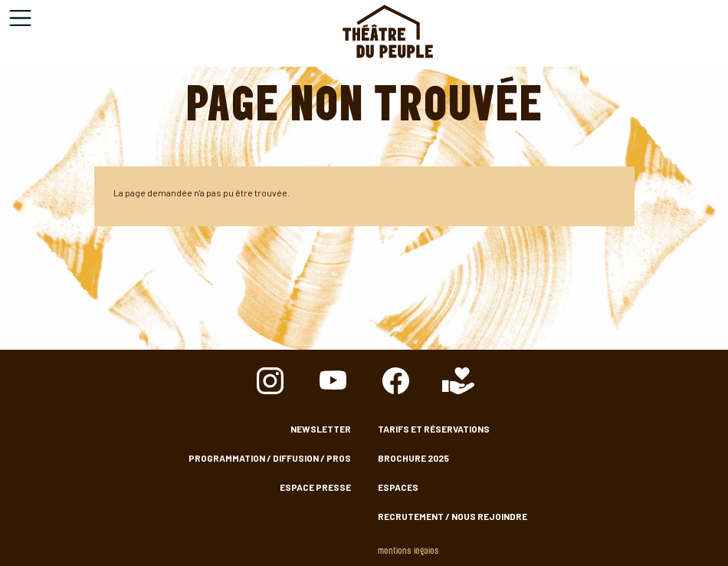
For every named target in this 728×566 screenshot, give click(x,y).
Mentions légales (408, 552)
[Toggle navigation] (20, 18)
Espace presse (315, 487)
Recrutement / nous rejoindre (453, 516)
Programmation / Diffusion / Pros (270, 458)
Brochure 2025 (413, 458)
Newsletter (321, 429)
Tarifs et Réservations (434, 429)
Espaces (398, 487)
